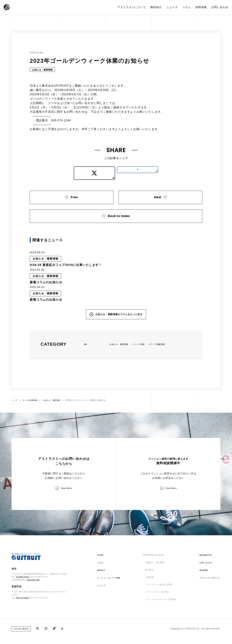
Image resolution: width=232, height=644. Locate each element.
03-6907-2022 (23, 587)
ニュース (172, 7)
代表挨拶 (148, 588)
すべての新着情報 (31, 407)
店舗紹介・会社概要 (154, 573)
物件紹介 (156, 7)
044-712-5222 (23, 608)
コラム (186, 7)
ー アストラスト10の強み (157, 603)
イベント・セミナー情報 (110, 588)
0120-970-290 (34, 590)
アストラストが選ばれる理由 (159, 595)
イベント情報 (140, 351)
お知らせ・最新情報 (43, 70)
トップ (15, 407)
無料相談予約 (204, 565)
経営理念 (148, 580)
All (86, 351)
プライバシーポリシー (209, 588)
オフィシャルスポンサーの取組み (161, 611)
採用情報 (201, 7)
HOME (101, 565)
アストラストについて (132, 7)
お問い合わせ (220, 7)
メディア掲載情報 (160, 351)
